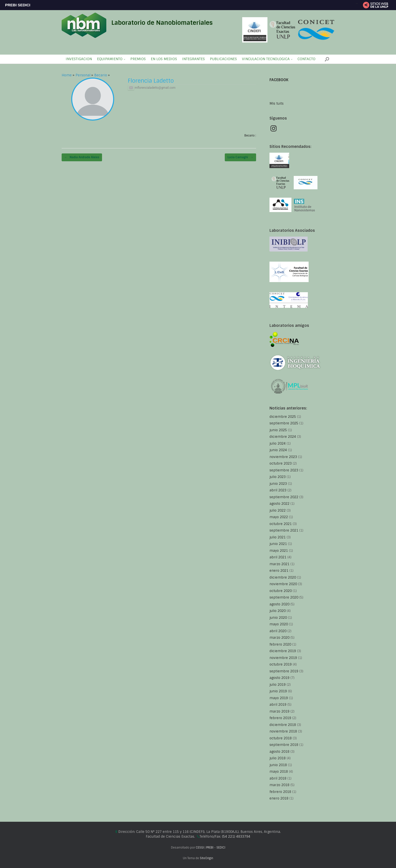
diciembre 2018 (283, 725)
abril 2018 (278, 778)
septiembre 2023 (284, 470)
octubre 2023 (281, 463)
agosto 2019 (279, 678)
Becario (101, 75)
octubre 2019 (281, 664)
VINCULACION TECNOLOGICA (266, 59)
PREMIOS (138, 59)
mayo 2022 (279, 517)
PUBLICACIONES (223, 59)
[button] (327, 59)
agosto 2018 (279, 752)
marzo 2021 (279, 564)
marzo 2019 (279, 711)
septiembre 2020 (284, 597)
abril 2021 (278, 557)
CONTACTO (306, 59)
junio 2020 (278, 618)
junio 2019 (278, 691)
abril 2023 (278, 490)
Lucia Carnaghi (240, 157)
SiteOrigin (206, 858)
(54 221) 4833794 (236, 837)
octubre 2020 (281, 591)
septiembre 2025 (284, 423)
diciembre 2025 (283, 417)
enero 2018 (279, 798)
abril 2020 (278, 631)
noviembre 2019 (283, 658)
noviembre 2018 (283, 731)
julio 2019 (278, 685)
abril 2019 (278, 705)
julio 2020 (278, 611)
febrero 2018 (280, 792)
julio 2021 (278, 537)
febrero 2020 (280, 644)
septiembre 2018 (284, 745)
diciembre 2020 (283, 577)
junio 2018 (278, 765)
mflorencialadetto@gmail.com (152, 88)
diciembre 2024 (283, 437)
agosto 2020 (279, 604)
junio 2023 (278, 484)
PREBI (210, 848)
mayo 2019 (279, 698)
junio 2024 (278, 450)
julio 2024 (278, 443)
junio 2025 (278, 430)
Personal (83, 75)
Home (67, 75)
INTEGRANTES (193, 59)
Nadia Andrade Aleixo (82, 157)
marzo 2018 (279, 785)
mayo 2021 (279, 551)
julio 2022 (278, 510)
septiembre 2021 (284, 530)
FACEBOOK (279, 80)
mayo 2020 (279, 624)
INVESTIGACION (79, 59)
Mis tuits (277, 104)
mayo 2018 (279, 772)
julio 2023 (278, 477)
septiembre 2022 (284, 497)
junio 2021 (278, 544)
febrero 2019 (280, 718)
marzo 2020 (279, 638)
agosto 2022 (279, 504)
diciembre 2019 (283, 651)
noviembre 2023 (283, 457)
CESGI (200, 848)
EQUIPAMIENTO (110, 59)
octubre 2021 (281, 524)
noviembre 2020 (283, 584)
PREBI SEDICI (18, 5)
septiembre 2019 (284, 671)
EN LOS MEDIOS (164, 59)
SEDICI (221, 848)
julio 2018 (278, 758)
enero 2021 (279, 571)
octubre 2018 (281, 738)
